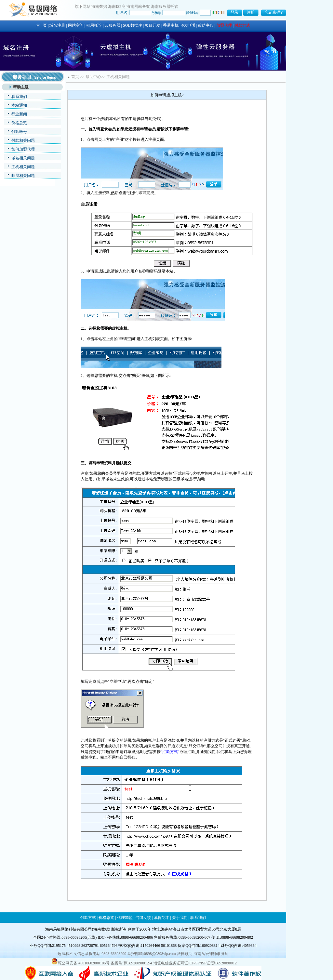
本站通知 (19, 105)
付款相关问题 (23, 140)
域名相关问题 (23, 158)
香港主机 (171, 25)
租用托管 (94, 25)
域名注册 (57, 25)
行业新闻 (19, 114)
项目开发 (153, 25)
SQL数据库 (133, 25)
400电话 (188, 25)
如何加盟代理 (23, 149)
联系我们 (19, 97)
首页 (75, 77)
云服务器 (113, 25)
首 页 (41, 25)
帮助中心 (206, 25)
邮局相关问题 (23, 176)
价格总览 (19, 123)
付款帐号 (19, 132)
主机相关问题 (23, 167)
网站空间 (76, 25)
